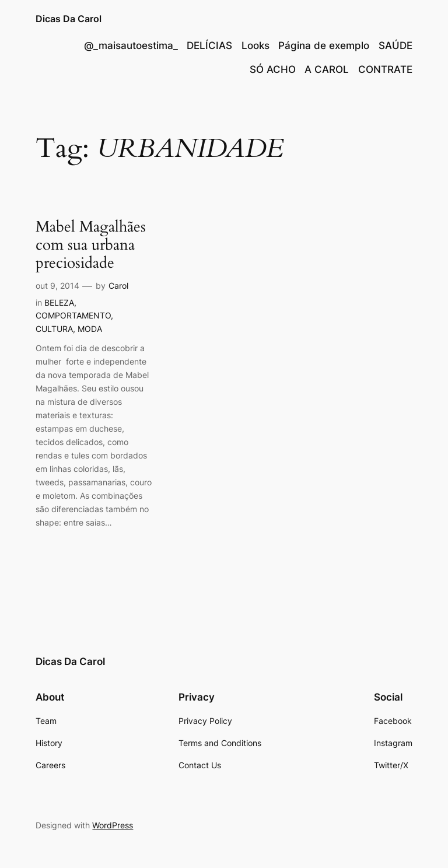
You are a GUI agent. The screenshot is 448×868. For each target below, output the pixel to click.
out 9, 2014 (57, 286)
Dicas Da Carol (69, 19)
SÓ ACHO (273, 69)
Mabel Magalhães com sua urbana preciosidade (91, 245)
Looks (256, 45)
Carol (118, 286)
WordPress (113, 825)
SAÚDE (395, 45)
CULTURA (54, 329)
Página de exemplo (324, 45)
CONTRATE (385, 69)
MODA (90, 329)
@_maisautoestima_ (131, 45)
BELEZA (59, 302)
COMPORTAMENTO (73, 315)
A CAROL (327, 69)
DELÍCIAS (209, 45)
